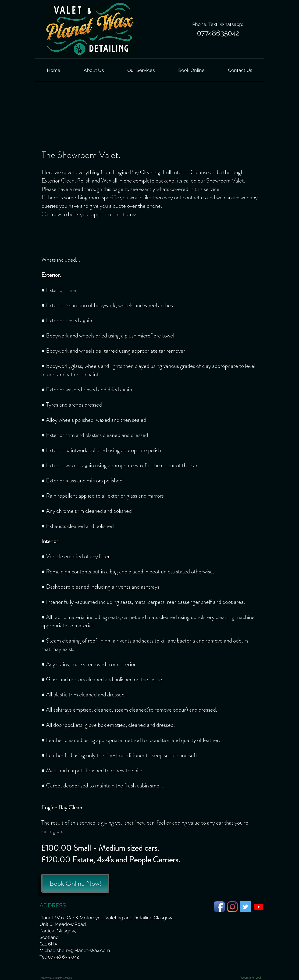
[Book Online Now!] (75, 883)
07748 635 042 (63, 957)
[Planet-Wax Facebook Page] (219, 907)
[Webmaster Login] (251, 978)
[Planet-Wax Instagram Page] (232, 907)
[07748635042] (218, 33)
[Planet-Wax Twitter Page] (246, 907)
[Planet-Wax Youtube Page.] (259, 907)
